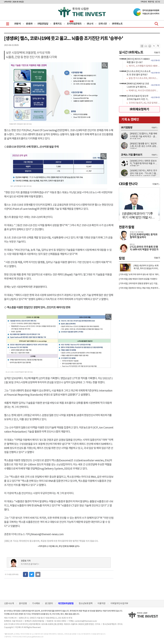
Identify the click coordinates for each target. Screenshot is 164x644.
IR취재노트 (117, 24)
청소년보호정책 (86, 603)
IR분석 (17, 24)
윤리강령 (23, 603)
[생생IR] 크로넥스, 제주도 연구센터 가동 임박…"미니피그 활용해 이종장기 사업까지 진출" (143, 173)
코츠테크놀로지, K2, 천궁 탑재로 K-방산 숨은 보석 (144, 103)
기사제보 (36, 603)
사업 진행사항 (155, 61)
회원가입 (151, 2)
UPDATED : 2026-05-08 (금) (14, 2)
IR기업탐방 (127, 128)
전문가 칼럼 (127, 227)
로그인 (158, 2)
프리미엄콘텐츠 (74, 24)
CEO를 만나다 (128, 184)
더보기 (157, 53)
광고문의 (49, 603)
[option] (139, 63)
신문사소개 (9, 603)
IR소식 (90, 24)
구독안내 (144, 2)
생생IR (29, 24)
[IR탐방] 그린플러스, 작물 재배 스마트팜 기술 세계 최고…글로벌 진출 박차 (143, 136)
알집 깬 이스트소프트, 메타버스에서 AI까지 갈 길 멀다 (144, 78)
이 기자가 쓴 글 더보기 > (30, 564)
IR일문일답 (43, 24)
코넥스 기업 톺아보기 (132, 155)
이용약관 (101, 603)
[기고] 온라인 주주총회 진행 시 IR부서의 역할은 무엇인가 (144, 248)
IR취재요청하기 (139, 109)
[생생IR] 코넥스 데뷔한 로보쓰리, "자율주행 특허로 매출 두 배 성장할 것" (144, 163)
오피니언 (103, 24)
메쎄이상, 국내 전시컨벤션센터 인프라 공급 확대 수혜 (144, 91)
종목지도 (58, 24)
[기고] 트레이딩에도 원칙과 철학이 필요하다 (144, 236)
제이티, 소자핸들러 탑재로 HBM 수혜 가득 (144, 66)
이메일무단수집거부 (119, 603)
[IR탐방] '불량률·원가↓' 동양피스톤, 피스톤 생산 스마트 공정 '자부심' (143, 146)
